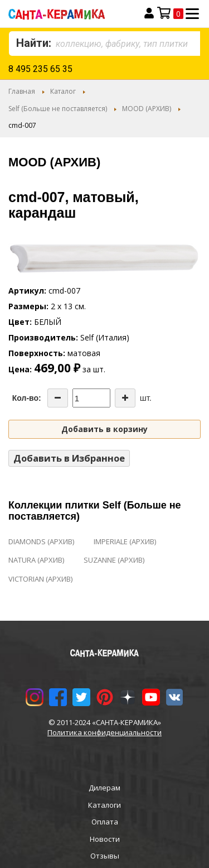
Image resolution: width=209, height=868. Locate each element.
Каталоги (104, 805)
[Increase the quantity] (125, 398)
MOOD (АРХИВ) (147, 109)
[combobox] (104, 44)
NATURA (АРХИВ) (36, 560)
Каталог (63, 91)
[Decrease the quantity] (58, 398)
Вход (149, 13)
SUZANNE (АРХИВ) (114, 560)
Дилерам (104, 788)
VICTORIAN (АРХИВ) (40, 579)
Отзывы (105, 856)
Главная (22, 91)
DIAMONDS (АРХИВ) (41, 541)
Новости (105, 839)
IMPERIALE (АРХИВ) (125, 541)
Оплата (105, 822)
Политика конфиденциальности (104, 732)
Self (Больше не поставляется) (58, 109)
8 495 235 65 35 (40, 69)
